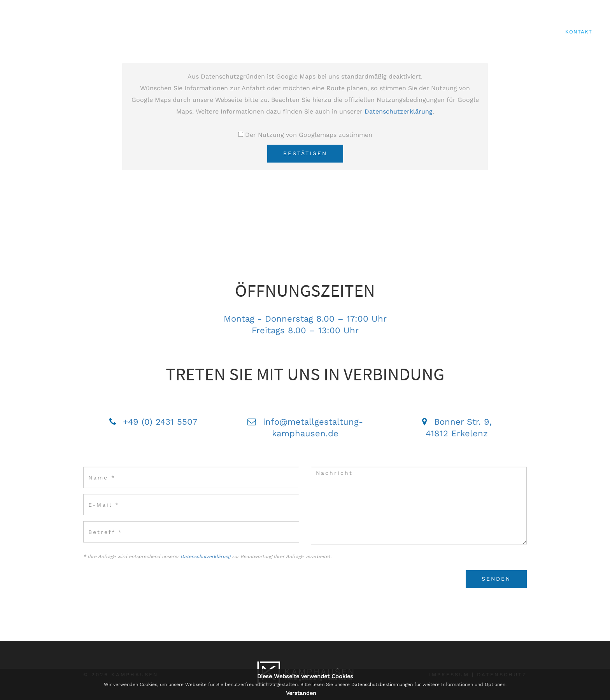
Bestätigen (305, 153)
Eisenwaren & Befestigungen (508, 32)
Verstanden (301, 693)
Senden (496, 579)
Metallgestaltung (421, 32)
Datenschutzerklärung (399, 111)
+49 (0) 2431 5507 (160, 422)
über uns (366, 32)
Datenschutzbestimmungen (382, 684)
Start (331, 32)
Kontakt (579, 32)
